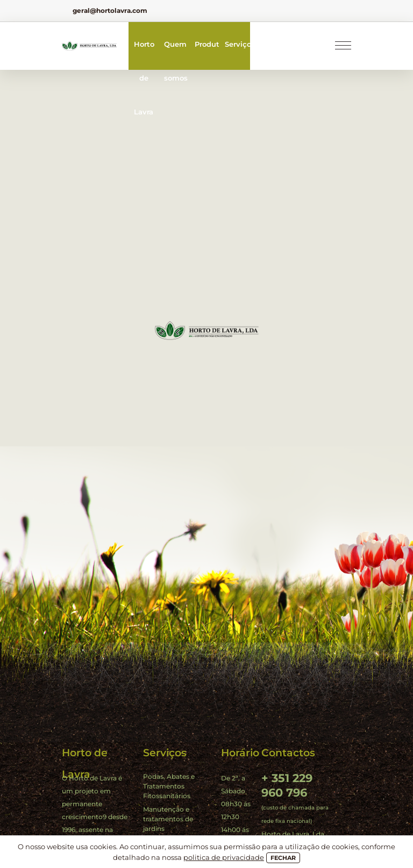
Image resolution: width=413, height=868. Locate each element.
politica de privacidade (224, 857)
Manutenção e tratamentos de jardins (168, 819)
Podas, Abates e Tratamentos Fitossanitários (169, 786)
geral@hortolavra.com (110, 10)
